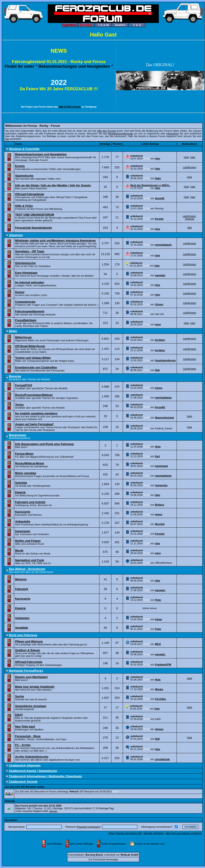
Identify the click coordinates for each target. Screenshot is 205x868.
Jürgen (159, 304)
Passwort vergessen (88, 827)
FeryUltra (160, 699)
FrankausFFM (163, 665)
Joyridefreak (162, 759)
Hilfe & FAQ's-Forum (70, 107)
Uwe (158, 158)
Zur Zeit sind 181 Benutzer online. (25, 787)
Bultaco (159, 505)
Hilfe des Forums (106, 131)
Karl (157, 456)
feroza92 (160, 407)
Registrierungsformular (120, 133)
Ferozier (160, 534)
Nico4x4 (160, 524)
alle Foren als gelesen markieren (184, 833)
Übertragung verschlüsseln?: (157, 827)
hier (7, 139)
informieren (172, 133)
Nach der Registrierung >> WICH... (151, 185)
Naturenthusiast (164, 418)
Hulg (186, 157)
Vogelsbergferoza (165, 360)
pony (158, 324)
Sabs (158, 178)
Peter (158, 600)
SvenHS (160, 198)
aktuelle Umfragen (154, 833)
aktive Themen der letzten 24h (125, 833)
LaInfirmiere (189, 167)
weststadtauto (163, 245)
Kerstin (159, 219)
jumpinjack (161, 466)
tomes (159, 388)
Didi (190, 228)
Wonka (159, 689)
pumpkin (160, 275)
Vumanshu (161, 485)
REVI (158, 644)
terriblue (160, 340)
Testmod (190, 219)
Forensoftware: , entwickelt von (103, 855)
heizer (159, 619)
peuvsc (53, 811)
